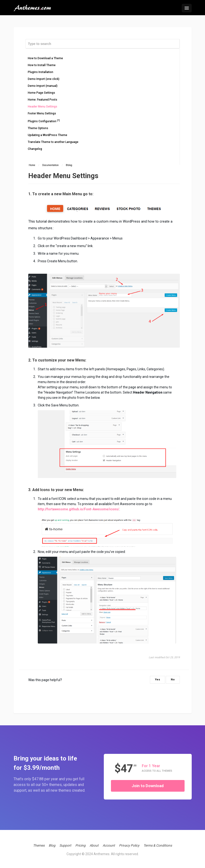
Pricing (80, 845)
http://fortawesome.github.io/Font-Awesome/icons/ (79, 509)
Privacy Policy (129, 845)
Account (109, 845)
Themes (39, 845)
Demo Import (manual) (43, 86)
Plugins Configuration (44, 121)
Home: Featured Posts (43, 100)
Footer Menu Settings (42, 113)
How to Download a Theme (45, 58)
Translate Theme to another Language (53, 142)
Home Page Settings (41, 93)
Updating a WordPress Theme (48, 135)
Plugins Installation (41, 72)
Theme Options (38, 128)
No (173, 680)
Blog (52, 845)
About (94, 845)
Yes (158, 680)
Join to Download (148, 786)
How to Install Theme (42, 65)
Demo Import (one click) (44, 79)
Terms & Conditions (158, 845)
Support (65, 845)
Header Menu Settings (43, 107)
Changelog (35, 149)
